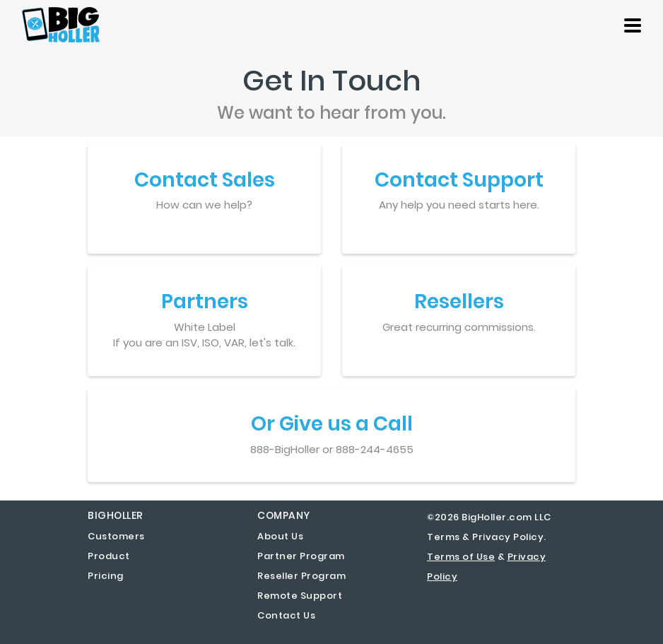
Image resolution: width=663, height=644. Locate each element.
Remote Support (300, 596)
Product (109, 556)
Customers (116, 536)
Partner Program (301, 556)
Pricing (106, 576)
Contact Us (286, 615)
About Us (280, 536)
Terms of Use (461, 557)
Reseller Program (301, 576)
